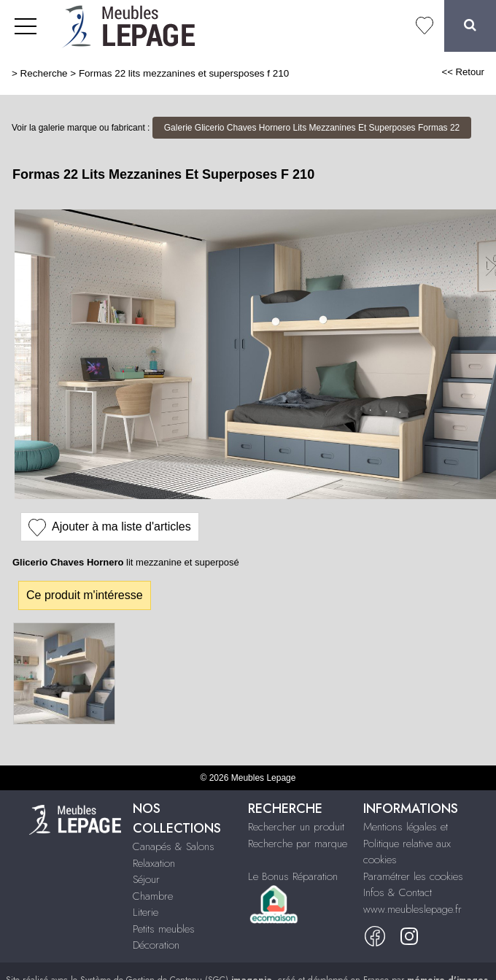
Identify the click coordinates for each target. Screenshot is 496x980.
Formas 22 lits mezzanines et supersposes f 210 (184, 73)
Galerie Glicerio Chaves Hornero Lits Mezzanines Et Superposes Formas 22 (312, 128)
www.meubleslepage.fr (412, 909)
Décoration (156, 945)
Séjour (146, 879)
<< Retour (463, 72)
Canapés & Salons (174, 846)
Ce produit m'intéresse (85, 595)
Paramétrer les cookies (413, 876)
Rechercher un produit (296, 827)
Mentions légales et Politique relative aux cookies (407, 843)
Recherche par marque (298, 844)
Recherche (44, 73)
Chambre (153, 896)
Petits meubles (164, 929)
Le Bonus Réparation (293, 876)
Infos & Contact (398, 892)
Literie (146, 912)
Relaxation (154, 863)
